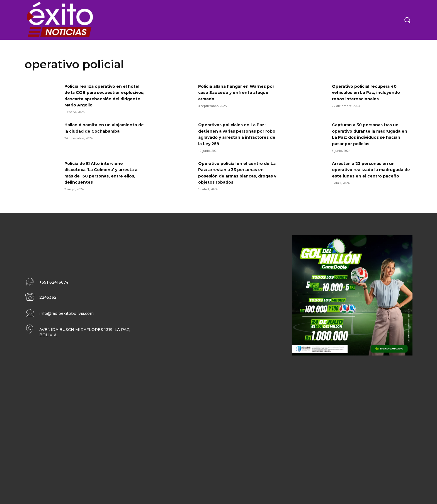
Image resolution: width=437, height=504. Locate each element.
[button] (407, 20)
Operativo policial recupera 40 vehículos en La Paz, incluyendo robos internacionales (371, 92)
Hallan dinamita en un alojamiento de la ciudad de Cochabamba (98, 131)
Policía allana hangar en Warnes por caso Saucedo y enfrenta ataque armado (237, 92)
